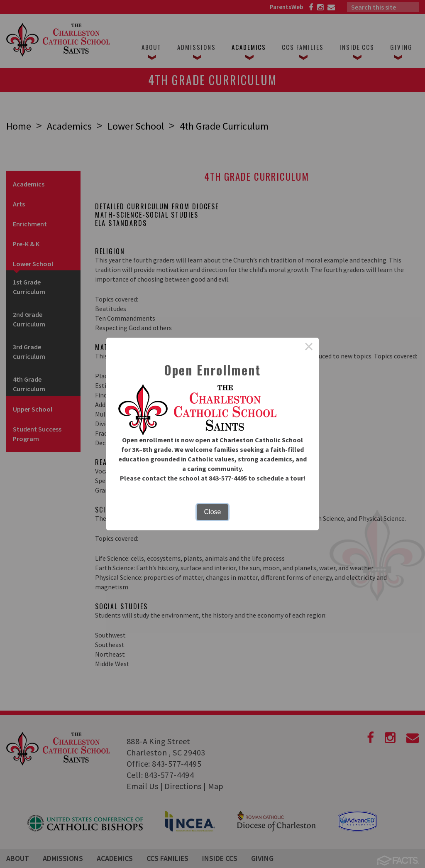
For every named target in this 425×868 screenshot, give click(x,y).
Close (213, 512)
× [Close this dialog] (309, 348)
